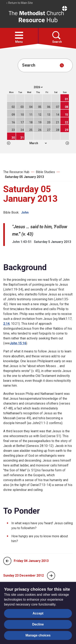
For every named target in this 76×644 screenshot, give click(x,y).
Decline (38, 624)
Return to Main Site (19, 3)
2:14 (6, 324)
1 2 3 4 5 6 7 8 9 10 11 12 (38, 143)
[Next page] (51, 576)
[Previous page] (7, 561)
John (25, 212)
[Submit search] (62, 65)
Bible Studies (45, 172)
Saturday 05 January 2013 (24, 177)
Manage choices (38, 635)
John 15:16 (18, 343)
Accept (38, 613)
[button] (19, 35)
